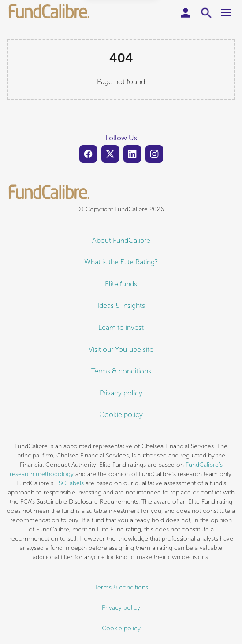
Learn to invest (121, 327)
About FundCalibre (121, 240)
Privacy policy (121, 393)
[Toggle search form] (207, 13)
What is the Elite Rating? (121, 262)
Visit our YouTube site (121, 349)
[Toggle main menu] (226, 13)
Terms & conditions (121, 371)
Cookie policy (121, 415)
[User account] (186, 13)
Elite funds (121, 284)
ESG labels (69, 483)
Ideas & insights (121, 306)
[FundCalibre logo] (49, 13)
